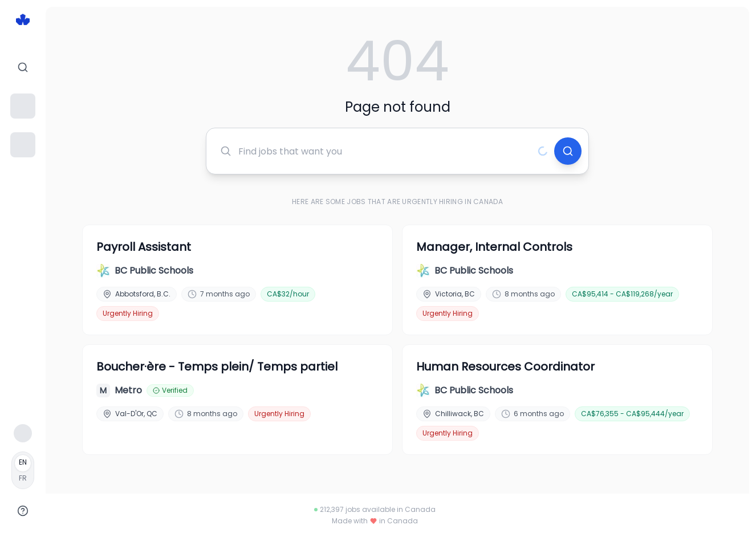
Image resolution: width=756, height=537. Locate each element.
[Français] (23, 470)
